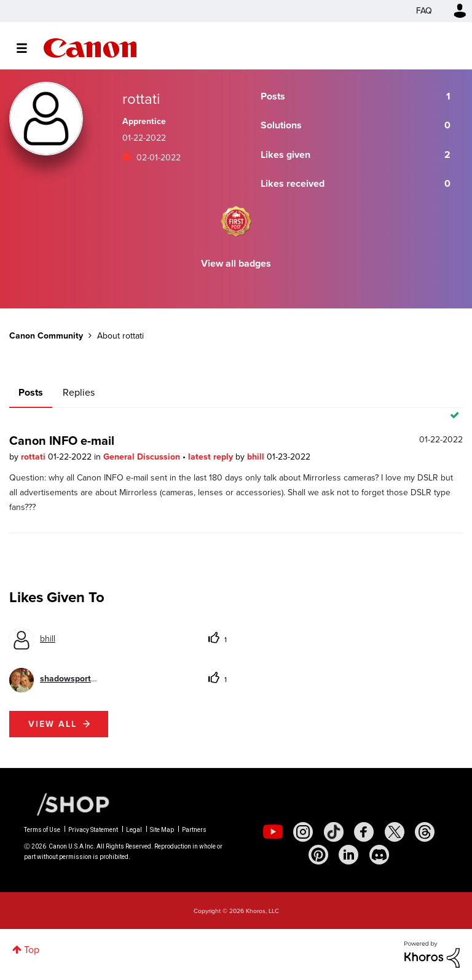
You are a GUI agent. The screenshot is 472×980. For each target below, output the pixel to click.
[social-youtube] (273, 832)
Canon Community (90, 48)
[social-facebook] (364, 832)
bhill (257, 457)
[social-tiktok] (334, 832)
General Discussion (143, 457)
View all (53, 724)
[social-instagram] (303, 832)
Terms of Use (42, 830)
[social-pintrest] (318, 855)
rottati (34, 457)
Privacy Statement (93, 830)
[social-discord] (379, 855)
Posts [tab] (31, 392)
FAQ (424, 11)
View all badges (236, 263)
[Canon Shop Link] (67, 804)
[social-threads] (425, 832)
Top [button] (32, 950)
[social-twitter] (395, 832)
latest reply (212, 457)
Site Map (162, 830)
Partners (194, 830)
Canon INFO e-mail (62, 441)
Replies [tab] (79, 392)
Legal (134, 830)
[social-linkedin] (348, 855)
